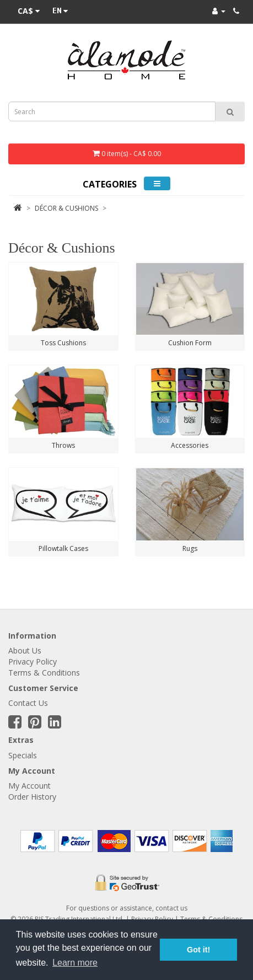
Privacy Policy (33, 662)
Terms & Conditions (44, 673)
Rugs (190, 548)
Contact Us (28, 703)
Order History (32, 797)
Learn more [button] (75, 963)
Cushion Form (190, 343)
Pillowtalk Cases (63, 548)
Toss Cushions (63, 343)
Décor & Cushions (66, 208)
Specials (23, 755)
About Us (25, 650)
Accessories (190, 445)
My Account (29, 786)
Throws (63, 445)
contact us (171, 908)
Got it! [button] (198, 950)
